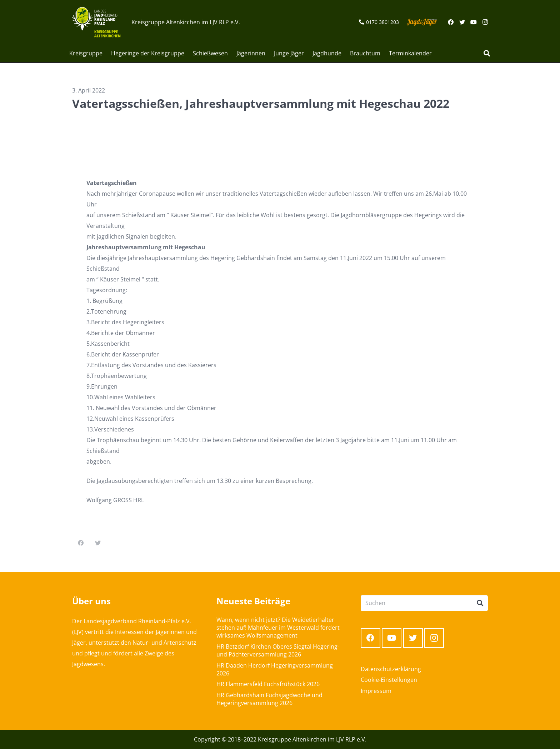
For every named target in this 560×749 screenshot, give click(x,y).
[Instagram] (485, 22)
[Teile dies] (81, 543)
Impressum (376, 691)
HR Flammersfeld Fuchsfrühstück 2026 (268, 684)
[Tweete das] (98, 543)
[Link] (96, 22)
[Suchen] (487, 53)
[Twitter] (462, 22)
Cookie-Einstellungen (389, 680)
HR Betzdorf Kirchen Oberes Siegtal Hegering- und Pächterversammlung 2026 (278, 650)
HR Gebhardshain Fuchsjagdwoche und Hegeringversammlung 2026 (269, 699)
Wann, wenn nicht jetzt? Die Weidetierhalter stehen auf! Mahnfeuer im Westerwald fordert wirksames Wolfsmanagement (278, 628)
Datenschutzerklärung (391, 669)
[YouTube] (474, 22)
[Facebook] (451, 22)
